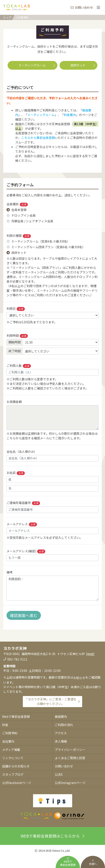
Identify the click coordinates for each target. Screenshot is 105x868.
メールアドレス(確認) (26, 551)
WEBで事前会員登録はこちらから (53, 836)
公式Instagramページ (70, 783)
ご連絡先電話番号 (23, 503)
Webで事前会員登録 (16, 716)
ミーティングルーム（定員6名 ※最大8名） (41, 241)
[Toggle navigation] (98, 7)
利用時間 (17, 336)
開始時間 (15, 342)
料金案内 (70, 115)
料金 (5, 725)
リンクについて (13, 758)
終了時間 (15, 351)
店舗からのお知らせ (16, 766)
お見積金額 (14, 402)
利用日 (16, 309)
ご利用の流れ (64, 725)
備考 (10, 572)
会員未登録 (19, 210)
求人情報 (61, 741)
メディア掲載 (11, 750)
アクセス (61, 733)
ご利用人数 (19, 366)
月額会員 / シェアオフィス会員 (32, 221)
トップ (7, 17)
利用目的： (52, 588)
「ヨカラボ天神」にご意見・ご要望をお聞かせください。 (51, 701)
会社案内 (8, 741)
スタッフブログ (13, 774)
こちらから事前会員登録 (38, 138)
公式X (59, 774)
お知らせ (79, 678)
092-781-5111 (17, 659)
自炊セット (83, 65)
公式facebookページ (17, 783)
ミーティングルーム (37, 65)
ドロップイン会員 (23, 215)
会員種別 (17, 204)
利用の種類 (19, 236)
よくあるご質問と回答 (70, 758)
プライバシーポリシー (70, 750)
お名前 (16, 473)
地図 (90, 654)
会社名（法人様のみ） (22, 452)
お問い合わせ (82, 7)
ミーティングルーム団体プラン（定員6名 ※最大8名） (48, 247)
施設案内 (61, 716)
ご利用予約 (22, 17)
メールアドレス (22, 524)
